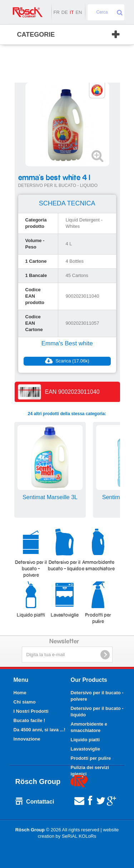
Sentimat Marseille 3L (50, 497)
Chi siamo (25, 702)
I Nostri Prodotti (31, 711)
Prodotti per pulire (98, 603)
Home (20, 693)
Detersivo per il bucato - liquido (65, 550)
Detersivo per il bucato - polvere (31, 553)
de (65, 12)
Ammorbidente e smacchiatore (98, 550)
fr (56, 12)
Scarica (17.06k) (67, 361)
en (79, 12)
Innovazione (27, 739)
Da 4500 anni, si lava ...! (39, 730)
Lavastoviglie (65, 599)
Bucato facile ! (29, 720)
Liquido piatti (31, 599)
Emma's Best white (67, 343)
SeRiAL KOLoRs (79, 836)
